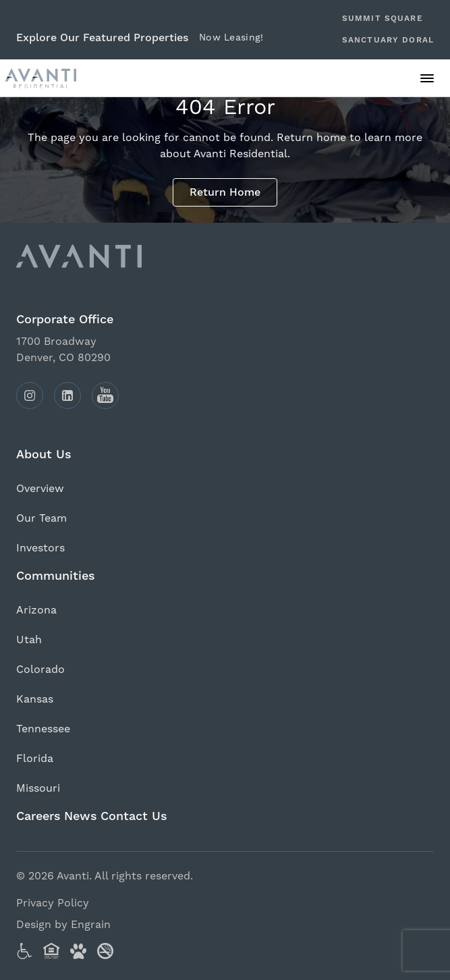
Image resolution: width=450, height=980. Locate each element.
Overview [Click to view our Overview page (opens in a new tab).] (40, 489)
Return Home (225, 192)
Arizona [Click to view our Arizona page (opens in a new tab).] (36, 610)
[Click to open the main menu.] (427, 78)
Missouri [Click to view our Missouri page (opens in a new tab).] (38, 788)
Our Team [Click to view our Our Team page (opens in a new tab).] (41, 518)
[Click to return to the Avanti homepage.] (225, 262)
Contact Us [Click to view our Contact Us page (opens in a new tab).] (134, 816)
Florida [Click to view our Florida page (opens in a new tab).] (35, 759)
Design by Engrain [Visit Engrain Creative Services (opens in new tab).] (63, 925)
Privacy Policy (53, 903)
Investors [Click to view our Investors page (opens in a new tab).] (40, 548)
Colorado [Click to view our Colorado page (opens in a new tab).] (40, 670)
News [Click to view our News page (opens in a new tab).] (81, 816)
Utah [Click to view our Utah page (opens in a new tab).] (29, 640)
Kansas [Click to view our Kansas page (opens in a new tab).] (35, 699)
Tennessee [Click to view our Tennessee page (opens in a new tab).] (43, 729)
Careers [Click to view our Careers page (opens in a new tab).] (38, 816)
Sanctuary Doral (388, 40)
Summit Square (383, 19)
